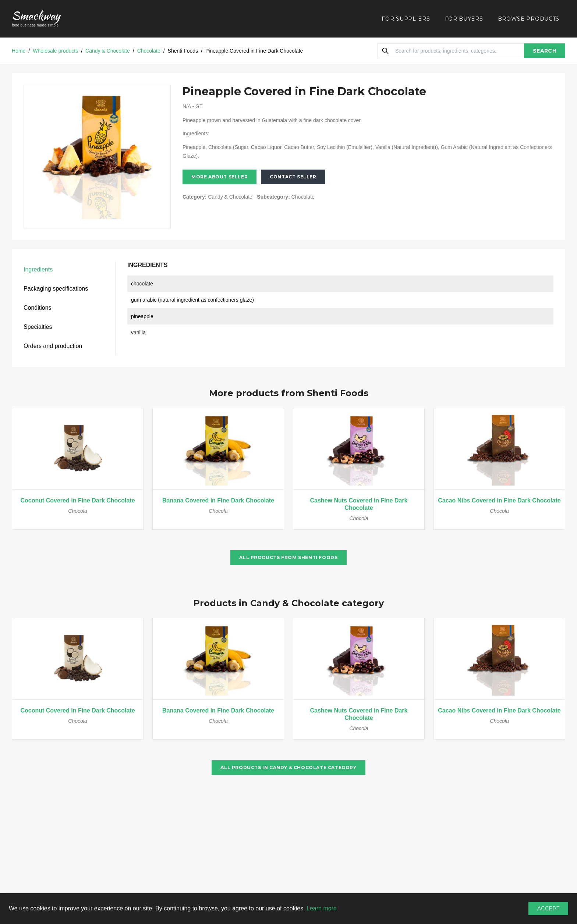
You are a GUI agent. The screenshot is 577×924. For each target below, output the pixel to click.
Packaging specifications (56, 289)
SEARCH (545, 51)
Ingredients (38, 269)
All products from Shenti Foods (288, 557)
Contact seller (293, 177)
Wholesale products (55, 51)
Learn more (322, 908)
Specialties (38, 327)
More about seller (220, 177)
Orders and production (53, 346)
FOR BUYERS (464, 19)
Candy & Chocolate (108, 51)
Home (19, 51)
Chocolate (149, 51)
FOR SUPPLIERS (406, 19)
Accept (548, 909)
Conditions (38, 308)
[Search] (385, 51)
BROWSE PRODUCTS (529, 19)
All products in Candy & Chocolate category (288, 767)
